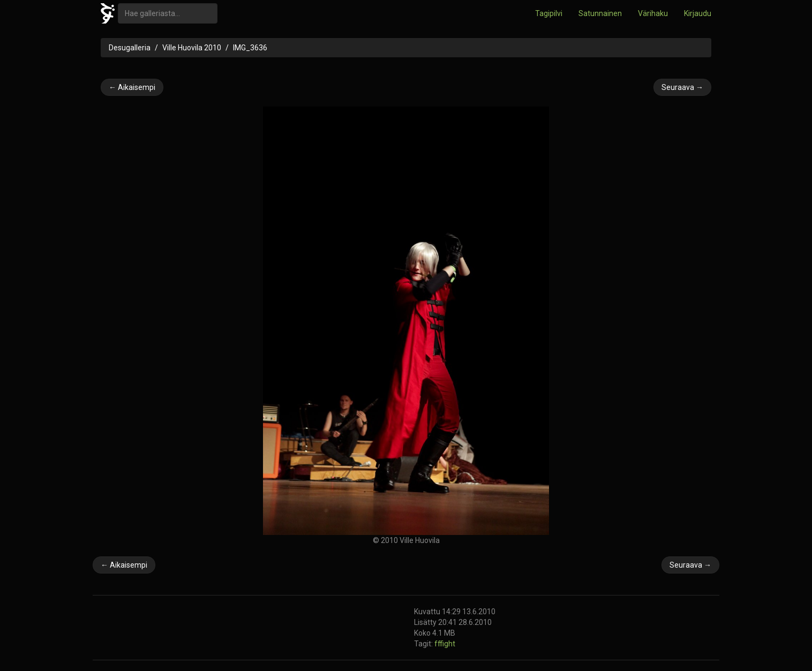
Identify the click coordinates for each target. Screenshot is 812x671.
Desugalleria (130, 48)
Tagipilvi (549, 13)
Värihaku (653, 13)
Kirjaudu (698, 13)
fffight (445, 644)
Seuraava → (682, 87)
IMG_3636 (250, 48)
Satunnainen (600, 13)
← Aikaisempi (132, 87)
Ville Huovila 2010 (192, 48)
